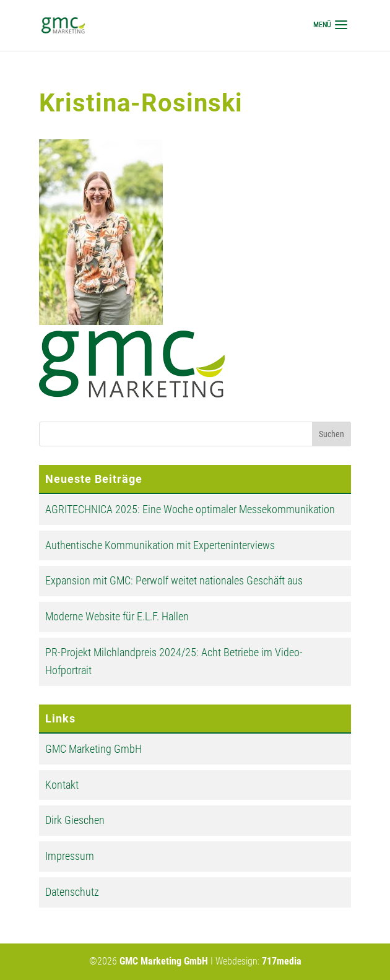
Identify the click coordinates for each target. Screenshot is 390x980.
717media (282, 961)
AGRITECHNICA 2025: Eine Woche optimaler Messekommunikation (190, 509)
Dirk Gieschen (75, 820)
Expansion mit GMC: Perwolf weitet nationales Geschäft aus (174, 580)
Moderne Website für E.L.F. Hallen (117, 616)
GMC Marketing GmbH (93, 749)
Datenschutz (72, 892)
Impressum (70, 856)
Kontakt (62, 785)
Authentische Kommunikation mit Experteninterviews (160, 545)
